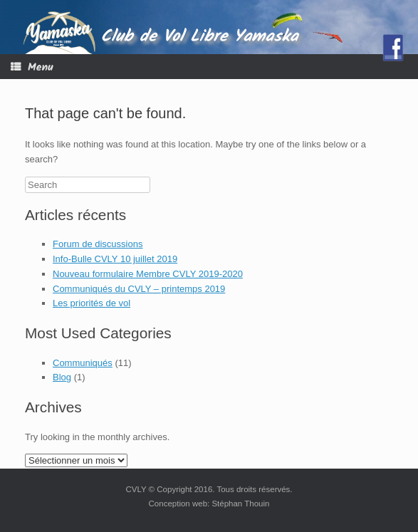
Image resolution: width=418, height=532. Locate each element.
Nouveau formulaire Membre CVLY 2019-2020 (148, 274)
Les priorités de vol (92, 303)
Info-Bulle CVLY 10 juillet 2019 (115, 259)
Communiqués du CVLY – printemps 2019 (139, 289)
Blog (62, 377)
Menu (32, 67)
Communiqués (83, 363)
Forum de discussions (98, 244)
